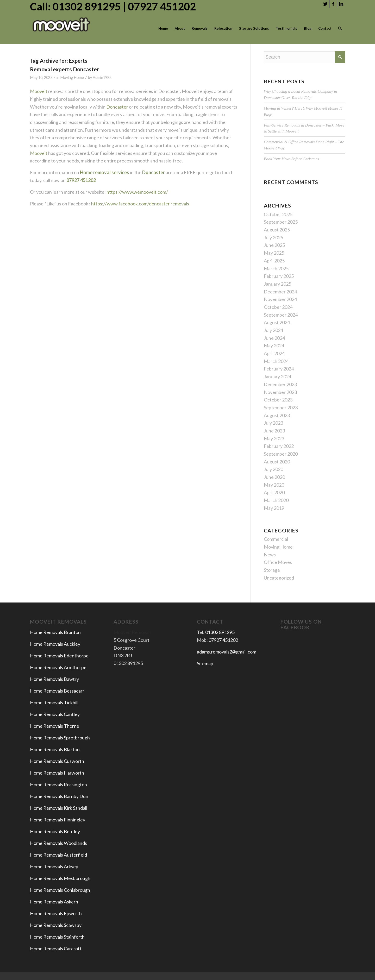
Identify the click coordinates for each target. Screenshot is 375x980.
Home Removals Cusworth (57, 761)
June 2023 (274, 431)
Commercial (276, 539)
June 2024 (274, 338)
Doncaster (117, 107)
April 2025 (274, 261)
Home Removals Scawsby (56, 925)
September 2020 (281, 454)
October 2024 (278, 307)
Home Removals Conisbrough (60, 890)
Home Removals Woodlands (58, 843)
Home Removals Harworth (57, 773)
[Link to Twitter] (325, 4)
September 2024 (281, 315)
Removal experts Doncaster (64, 69)
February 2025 (279, 276)
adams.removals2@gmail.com (227, 652)
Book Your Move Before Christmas (291, 159)
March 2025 (276, 268)
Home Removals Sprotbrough (60, 738)
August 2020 (277, 462)
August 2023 (277, 415)
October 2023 (278, 400)
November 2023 (280, 392)
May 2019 (274, 508)
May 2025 (274, 253)
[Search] (340, 28)
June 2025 (274, 245)
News (270, 555)
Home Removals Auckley (55, 644)
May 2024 (274, 345)
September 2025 (281, 222)
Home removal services (105, 172)
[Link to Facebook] (333, 4)
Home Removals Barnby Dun (59, 796)
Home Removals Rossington (58, 784)
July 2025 (273, 237)
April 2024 (274, 353)
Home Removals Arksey (54, 866)
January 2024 (277, 376)
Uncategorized (279, 578)
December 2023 (280, 384)
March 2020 (276, 500)
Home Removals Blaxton (55, 749)
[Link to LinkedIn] (341, 4)
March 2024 (276, 361)
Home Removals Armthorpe (58, 667)
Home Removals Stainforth (57, 937)
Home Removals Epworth (56, 913)
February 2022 (279, 446)
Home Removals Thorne (55, 726)
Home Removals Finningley (58, 820)
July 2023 (273, 423)
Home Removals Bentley (55, 831)
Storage (272, 570)
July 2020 (273, 469)
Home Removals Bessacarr (57, 691)
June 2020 (274, 477)
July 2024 (273, 330)
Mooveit (39, 91)
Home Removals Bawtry (54, 679)
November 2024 (280, 299)
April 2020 (274, 492)
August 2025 (277, 230)
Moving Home (72, 77)
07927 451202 (223, 640)
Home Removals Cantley (55, 714)
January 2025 (277, 284)
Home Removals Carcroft (56, 948)
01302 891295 (220, 632)
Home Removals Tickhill (54, 702)
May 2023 (274, 438)
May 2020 (274, 485)
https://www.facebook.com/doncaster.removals (140, 204)
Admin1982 (102, 77)
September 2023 (281, 407)
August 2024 (277, 322)
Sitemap (205, 663)
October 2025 (278, 214)
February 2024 (279, 369)
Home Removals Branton (55, 632)
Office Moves (278, 562)
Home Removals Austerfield (59, 855)
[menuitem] (163, 28)
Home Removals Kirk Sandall (59, 808)
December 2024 (280, 292)
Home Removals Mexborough (60, 878)
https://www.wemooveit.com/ (137, 192)
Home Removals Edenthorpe (59, 656)
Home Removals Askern (54, 902)
